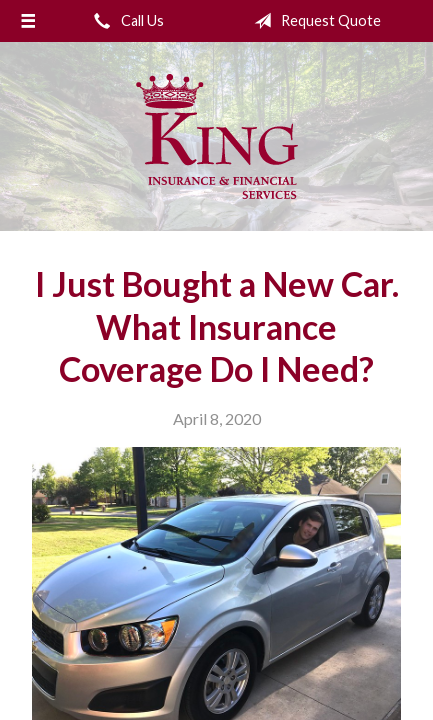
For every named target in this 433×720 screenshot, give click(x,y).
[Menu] (28, 21)
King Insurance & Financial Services (217, 136)
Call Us (125, 21)
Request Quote (313, 21)
